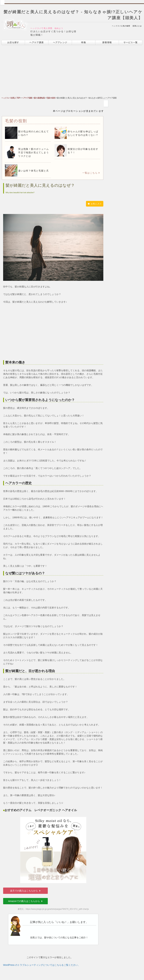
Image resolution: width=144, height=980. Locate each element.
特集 (84, 42)
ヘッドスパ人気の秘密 (121, 26)
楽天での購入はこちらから (25, 891)
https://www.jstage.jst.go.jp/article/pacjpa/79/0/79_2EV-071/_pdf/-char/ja (57, 909)
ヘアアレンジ (60, 42)
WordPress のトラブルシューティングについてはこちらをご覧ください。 (42, 965)
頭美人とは (137, 26)
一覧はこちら (91, 173)
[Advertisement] (72, 72)
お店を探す (13, 42)
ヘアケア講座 (37, 42)
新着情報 (107, 42)
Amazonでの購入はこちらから (25, 901)
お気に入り (95, 204)
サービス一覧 (131, 42)
